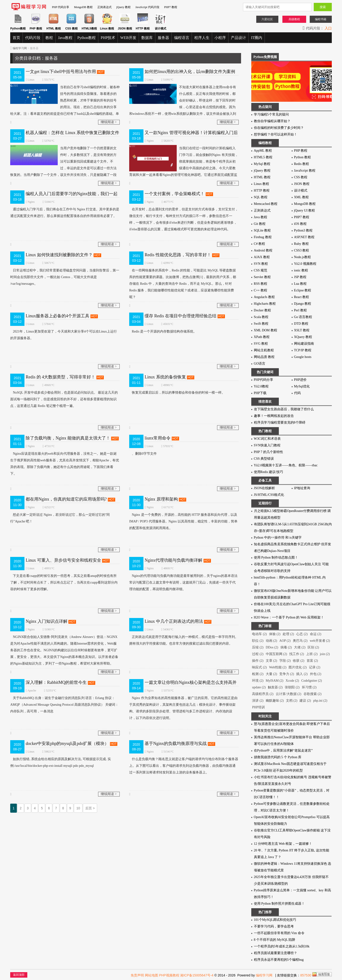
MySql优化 (302, 386)
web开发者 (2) (320, 641)
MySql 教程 (262, 164)
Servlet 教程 (262, 277)
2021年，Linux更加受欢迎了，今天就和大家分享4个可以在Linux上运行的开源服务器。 (64, 334)
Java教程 (65, 38)
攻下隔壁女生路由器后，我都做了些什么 (284, 409)
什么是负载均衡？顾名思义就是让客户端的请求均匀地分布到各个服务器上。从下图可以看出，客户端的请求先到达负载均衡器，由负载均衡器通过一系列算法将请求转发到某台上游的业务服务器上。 (184, 765)
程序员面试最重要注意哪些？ (275, 953)
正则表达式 (104, 7)
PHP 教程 (301, 151)
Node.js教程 (302, 257)
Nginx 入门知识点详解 (47, 621)
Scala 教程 (261, 317)
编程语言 (182, 38)
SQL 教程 (261, 197)
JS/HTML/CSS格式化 (269, 495)
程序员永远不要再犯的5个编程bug (279, 960)
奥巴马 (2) (300, 641)
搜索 (323, 7)
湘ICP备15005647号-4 (197, 975)
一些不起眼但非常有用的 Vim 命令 (279, 933)
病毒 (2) (286, 647)
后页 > (90, 808)
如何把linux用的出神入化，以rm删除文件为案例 (190, 72)
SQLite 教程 (262, 230)
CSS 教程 (301, 177)
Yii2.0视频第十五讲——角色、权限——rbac (286, 465)
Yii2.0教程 (261, 386)
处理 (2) (288, 634)
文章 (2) (271, 661)
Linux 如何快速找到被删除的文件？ (59, 255)
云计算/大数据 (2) (289, 694)
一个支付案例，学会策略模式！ (175, 194)
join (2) (325, 654)
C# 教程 (260, 244)
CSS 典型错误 (264, 459)
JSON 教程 (302, 184)
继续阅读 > (109, 122)
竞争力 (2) (287, 674)
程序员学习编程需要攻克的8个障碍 (280, 422)
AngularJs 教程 (264, 297)
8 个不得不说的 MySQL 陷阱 (275, 940)
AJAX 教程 (262, 257)
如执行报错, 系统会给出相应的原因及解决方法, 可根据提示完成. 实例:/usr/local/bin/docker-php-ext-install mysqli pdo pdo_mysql (61, 762)
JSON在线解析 (264, 488)
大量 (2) (271, 674)
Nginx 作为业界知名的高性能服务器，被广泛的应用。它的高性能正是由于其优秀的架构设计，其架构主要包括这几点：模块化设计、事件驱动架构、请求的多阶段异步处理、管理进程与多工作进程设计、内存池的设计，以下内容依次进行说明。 (183, 707)
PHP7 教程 (171, 7)
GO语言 (260, 364)
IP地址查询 (302, 488)
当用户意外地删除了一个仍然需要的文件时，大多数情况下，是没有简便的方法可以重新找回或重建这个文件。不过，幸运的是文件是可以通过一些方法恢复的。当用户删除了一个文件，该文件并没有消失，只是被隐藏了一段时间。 (63, 164)
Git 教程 (260, 224)
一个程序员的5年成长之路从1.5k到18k (282, 946)
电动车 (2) (259, 634)
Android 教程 (263, 250)
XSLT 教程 (302, 330)
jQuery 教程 (123, 7)
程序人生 (202, 38)
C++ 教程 (261, 290)
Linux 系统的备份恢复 (165, 377)
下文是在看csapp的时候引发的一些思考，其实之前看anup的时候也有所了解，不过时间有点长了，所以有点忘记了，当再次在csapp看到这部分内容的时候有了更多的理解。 (64, 582)
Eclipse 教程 (303, 290)
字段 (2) (285, 661)
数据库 (147, 38)
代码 (297, 393)
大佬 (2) (300, 647)
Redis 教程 (302, 164)
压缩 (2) (258, 647)
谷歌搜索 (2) (313, 694)
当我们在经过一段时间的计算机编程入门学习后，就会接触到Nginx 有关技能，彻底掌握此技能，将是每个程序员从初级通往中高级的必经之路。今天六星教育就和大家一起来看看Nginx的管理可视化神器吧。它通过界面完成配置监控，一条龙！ (184, 164)
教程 (49, 38)
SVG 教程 (261, 344)
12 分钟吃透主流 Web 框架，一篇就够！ (283, 844)
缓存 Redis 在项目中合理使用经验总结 (180, 316)
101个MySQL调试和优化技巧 (275, 920)
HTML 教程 (262, 177)
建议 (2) (305, 701)
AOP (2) (285, 641)
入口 (328, 28)
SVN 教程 (261, 264)
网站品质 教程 (264, 357)
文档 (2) (292, 701)
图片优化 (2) (298, 667)
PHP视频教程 (169, 975)
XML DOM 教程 (266, 330)
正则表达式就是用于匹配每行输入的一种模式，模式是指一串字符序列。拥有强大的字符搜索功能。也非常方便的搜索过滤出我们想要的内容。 (184, 640)
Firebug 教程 (263, 237)
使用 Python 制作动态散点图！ (276, 558)
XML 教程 (301, 197)
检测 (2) (258, 674)
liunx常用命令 (158, 438)
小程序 (220, 38)
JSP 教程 (300, 277)
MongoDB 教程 (83, 7)
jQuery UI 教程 (305, 210)
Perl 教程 (300, 310)
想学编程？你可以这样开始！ (275, 134)
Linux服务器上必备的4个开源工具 (57, 316)
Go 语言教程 (303, 317)
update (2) (259, 687)
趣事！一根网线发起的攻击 (274, 416)
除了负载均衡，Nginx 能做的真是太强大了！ (68, 438)
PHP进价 (300, 380)
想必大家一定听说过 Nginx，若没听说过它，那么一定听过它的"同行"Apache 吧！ (60, 517)
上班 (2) (312, 654)
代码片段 (33, 38)
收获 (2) (299, 661)
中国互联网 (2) (276, 654)
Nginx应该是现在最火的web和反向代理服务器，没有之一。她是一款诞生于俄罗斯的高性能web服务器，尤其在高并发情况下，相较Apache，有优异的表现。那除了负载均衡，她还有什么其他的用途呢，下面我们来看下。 (65, 463)
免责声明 (137, 975)
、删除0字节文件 (143, 453)
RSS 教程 (261, 284)
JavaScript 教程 (305, 171)
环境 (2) (258, 681)
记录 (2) (315, 667)
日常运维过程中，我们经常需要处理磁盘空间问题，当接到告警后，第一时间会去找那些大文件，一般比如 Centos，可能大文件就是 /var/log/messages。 (65, 276)
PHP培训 (258, 707)
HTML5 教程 (263, 157)
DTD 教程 (301, 324)
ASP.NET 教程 (304, 237)
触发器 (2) (275, 687)
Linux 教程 (262, 184)
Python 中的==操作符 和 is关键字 (278, 538)
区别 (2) (313, 647)
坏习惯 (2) (309, 687)
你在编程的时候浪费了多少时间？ (279, 128)
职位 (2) (258, 641)
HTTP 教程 (262, 191)
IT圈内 (257, 38)
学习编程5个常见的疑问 (271, 114)
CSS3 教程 (302, 250)
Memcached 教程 (266, 204)
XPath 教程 (262, 337)
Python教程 (87, 38)
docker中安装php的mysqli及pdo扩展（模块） (67, 743)
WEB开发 (128, 38)
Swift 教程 (261, 324)
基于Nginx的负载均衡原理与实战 (176, 743)
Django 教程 (303, 304)
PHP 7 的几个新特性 (268, 452)
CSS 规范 (261, 270)
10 (78, 808)
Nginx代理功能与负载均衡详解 (173, 560)
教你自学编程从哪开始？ (272, 121)
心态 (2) (302, 634)
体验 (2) (275, 634)
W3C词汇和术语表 (267, 439)
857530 (306, 975)
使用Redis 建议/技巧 (268, 472)
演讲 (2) (258, 701)
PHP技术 (108, 38)
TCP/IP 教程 (303, 350)
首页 (16, 38)
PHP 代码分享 (61, 7)
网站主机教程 (264, 350)
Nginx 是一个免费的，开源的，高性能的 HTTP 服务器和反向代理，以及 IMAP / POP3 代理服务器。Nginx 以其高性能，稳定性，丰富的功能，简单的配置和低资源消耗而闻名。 (183, 521)
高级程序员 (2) (263, 694)
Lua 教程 (300, 284)
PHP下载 (260, 393)
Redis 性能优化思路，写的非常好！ (178, 255)
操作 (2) (258, 661)
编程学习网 (20, 48)
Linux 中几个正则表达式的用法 (174, 621)
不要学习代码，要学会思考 (274, 926)
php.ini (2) (320, 701)
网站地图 (152, 975)
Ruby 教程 (301, 244)
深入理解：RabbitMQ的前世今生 (56, 682)
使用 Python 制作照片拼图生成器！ (279, 904)
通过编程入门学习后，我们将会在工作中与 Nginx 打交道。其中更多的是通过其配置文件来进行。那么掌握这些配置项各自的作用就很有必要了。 (65, 212)
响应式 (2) (259, 667)
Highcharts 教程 (265, 304)
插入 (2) (302, 674)
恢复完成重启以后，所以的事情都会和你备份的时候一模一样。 (177, 392)
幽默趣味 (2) (275, 701)
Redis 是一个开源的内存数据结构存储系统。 (163, 331)
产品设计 (238, 38)
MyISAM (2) (275, 681)
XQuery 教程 (303, 337)
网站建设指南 (304, 344)
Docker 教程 (263, 310)
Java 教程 (261, 217)
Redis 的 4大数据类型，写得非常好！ (60, 377)
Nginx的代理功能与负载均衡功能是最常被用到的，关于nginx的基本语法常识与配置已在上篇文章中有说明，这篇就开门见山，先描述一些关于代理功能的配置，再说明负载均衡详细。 (183, 582)
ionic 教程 (301, 270)
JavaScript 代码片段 (147, 7)
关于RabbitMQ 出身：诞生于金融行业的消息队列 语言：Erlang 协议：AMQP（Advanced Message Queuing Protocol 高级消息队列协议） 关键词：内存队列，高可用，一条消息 (64, 704)
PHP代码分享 (264, 380)
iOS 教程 (300, 224)
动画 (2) (271, 641)
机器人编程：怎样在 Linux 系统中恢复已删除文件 (72, 133)
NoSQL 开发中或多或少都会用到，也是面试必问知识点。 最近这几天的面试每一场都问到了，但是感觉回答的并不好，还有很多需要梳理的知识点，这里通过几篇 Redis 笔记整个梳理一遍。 (64, 398)
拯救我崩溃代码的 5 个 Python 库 (278, 757)
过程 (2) (258, 654)
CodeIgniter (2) (311, 681)
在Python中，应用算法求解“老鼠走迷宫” (283, 751)
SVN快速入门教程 (267, 445)
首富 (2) (312, 661)
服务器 (163, 38)
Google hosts (303, 357)
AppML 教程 (263, 151)
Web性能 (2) (278, 667)
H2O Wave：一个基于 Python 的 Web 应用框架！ (289, 617)
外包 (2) (316, 674)
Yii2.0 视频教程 (305, 264)
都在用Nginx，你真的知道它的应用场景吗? (66, 499)
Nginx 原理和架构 (161, 499)
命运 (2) (316, 634)
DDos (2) (272, 647)
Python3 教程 (303, 230)
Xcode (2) (292, 681)
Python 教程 (302, 157)
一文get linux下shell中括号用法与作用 (61, 72)
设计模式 (301, 191)
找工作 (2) (297, 654)
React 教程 (302, 297)
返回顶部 (19, 975)
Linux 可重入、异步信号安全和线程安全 (63, 560)
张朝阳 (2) (292, 687)
